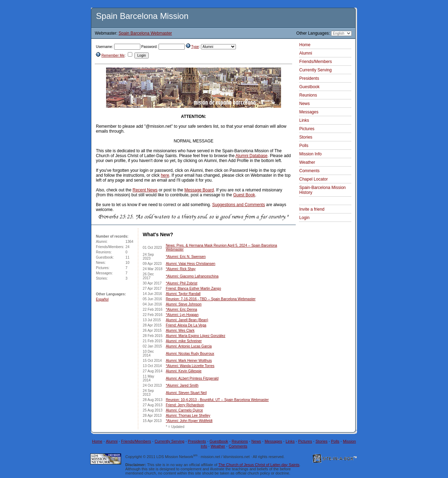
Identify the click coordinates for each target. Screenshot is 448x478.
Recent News (145, 190)
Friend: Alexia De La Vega (186, 325)
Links (304, 120)
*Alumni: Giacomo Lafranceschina (192, 276)
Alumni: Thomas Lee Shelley (188, 416)
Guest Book (244, 195)
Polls (304, 146)
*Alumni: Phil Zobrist (182, 283)
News (304, 104)
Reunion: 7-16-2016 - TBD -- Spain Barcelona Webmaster (211, 299)
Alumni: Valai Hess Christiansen (191, 264)
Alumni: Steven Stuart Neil (186, 393)
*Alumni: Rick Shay (181, 269)
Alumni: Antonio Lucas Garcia (189, 346)
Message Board (199, 190)
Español (102, 299)
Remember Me (113, 55)
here (165, 175)
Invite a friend (312, 209)
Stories (306, 137)
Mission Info (310, 154)
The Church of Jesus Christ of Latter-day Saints (259, 465)
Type (195, 47)
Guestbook (309, 87)
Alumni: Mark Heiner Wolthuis (189, 361)
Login (304, 218)
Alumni (306, 53)
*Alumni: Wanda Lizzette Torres (190, 366)
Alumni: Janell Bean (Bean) (187, 320)
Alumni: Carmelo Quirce (184, 410)
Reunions (308, 95)
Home (305, 45)
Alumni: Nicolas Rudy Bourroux (190, 354)
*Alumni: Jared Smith (182, 385)
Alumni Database (251, 156)
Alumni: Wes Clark (180, 331)
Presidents (309, 78)
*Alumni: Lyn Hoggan (182, 315)
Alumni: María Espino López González (196, 336)
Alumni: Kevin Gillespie (184, 371)
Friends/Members (316, 62)
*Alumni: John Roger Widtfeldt (189, 421)
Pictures (307, 129)
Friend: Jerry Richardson (185, 405)
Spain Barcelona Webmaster (145, 33)
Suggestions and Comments (239, 205)
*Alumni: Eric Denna (181, 310)
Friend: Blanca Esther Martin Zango (194, 289)
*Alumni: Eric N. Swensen (186, 257)
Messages (309, 112)
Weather (307, 162)
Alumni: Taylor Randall (183, 294)
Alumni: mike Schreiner (184, 341)
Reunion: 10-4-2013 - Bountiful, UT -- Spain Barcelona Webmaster (217, 400)
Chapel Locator (313, 179)
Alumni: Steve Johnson (184, 304)
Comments (309, 171)
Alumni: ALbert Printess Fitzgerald (192, 378)
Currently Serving (316, 70)
